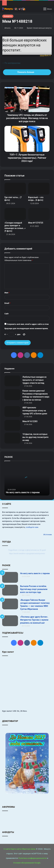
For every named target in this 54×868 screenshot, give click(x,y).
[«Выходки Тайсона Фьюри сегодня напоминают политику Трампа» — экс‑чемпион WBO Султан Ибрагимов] (10, 604)
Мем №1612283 (30, 421)
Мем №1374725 (36, 223)
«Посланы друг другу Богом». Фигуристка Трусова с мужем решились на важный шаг (34, 620)
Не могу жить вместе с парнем (23, 492)
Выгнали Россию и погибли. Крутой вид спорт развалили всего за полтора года (34, 589)
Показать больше (27, 72)
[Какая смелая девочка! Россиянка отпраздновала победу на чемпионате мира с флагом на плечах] (12, 395)
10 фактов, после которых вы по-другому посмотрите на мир (35, 437)
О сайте (7, 849)
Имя (7, 293)
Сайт (7, 314)
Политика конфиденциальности (33, 858)
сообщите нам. (32, 527)
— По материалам (11, 63)
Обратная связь (29, 849)
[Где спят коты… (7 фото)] (15, 189)
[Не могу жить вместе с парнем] (10, 577)
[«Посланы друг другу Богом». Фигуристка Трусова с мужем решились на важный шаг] (10, 621)
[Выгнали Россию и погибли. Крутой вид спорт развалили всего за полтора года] (10, 590)
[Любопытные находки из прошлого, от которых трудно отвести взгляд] (12, 381)
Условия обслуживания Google (27, 863)
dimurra (7, 28)
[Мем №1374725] (39, 214)
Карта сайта (16, 849)
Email (7, 303)
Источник (48, 535)
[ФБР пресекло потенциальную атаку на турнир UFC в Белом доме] (12, 412)
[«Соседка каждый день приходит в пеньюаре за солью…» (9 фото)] (15, 214)
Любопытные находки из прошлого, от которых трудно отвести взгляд (34, 380)
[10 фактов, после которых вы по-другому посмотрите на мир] (12, 438)
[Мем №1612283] (12, 425)
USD (15, 711)
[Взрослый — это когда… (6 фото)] (39, 189)
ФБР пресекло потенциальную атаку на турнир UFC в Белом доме (35, 411)
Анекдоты (8, 16)
